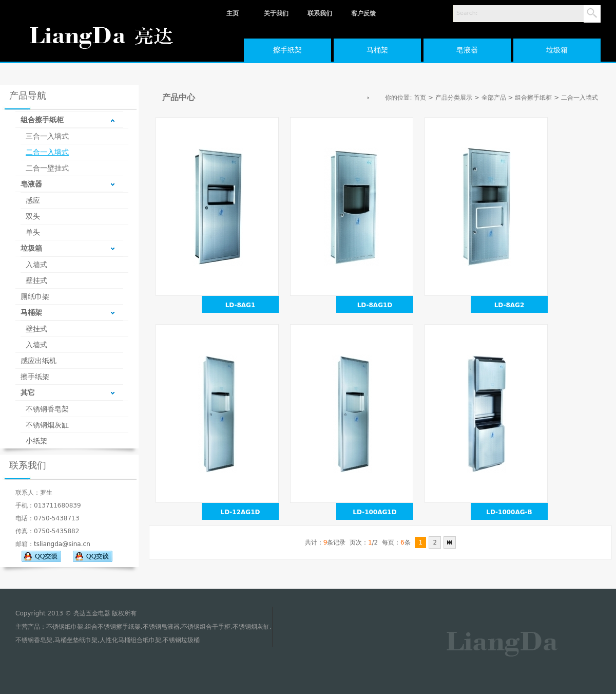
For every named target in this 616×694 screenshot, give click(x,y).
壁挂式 (36, 280)
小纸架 (36, 441)
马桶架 (377, 50)
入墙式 (36, 265)
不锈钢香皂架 (47, 409)
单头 (33, 232)
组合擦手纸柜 (42, 120)
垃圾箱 (557, 50)
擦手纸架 (287, 50)
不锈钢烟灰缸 (47, 425)
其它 (28, 392)
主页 (233, 13)
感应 (33, 200)
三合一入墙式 (47, 136)
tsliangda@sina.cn (62, 544)
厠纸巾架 (35, 296)
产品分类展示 (454, 98)
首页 (420, 98)
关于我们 (276, 13)
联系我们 (320, 13)
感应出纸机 (38, 361)
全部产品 (494, 98)
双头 (33, 216)
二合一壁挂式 (47, 168)
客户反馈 (363, 13)
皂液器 (467, 50)
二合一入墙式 (47, 152)
